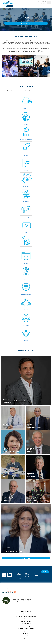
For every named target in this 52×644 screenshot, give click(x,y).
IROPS (26, 334)
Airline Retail (26, 164)
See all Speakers (29, 577)
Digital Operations (26, 288)
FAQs (34, 573)
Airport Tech (26, 272)
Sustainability (26, 180)
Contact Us (36, 575)
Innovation (26, 319)
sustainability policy (26, 624)
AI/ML (26, 118)
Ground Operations (26, 242)
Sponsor (19, 571)
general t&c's (26, 633)
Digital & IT (26, 102)
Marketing (26, 211)
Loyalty (26, 149)
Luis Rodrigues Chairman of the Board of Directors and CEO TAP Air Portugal (14, 401)
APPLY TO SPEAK (26, 558)
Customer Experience (26, 133)
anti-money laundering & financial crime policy (26, 616)
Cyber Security (26, 257)
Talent (26, 303)
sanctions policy (26, 626)
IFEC (26, 226)
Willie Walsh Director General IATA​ (7, 426)
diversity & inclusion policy (26, 621)
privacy (26, 631)
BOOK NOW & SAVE (26, 23)
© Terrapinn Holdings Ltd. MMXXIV (26, 629)
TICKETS (45, 572)
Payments (26, 195)
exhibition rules (26, 619)
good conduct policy (26, 611)
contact (26, 636)
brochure (26, 638)
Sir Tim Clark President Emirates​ (31, 450)
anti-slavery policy (26, 614)
